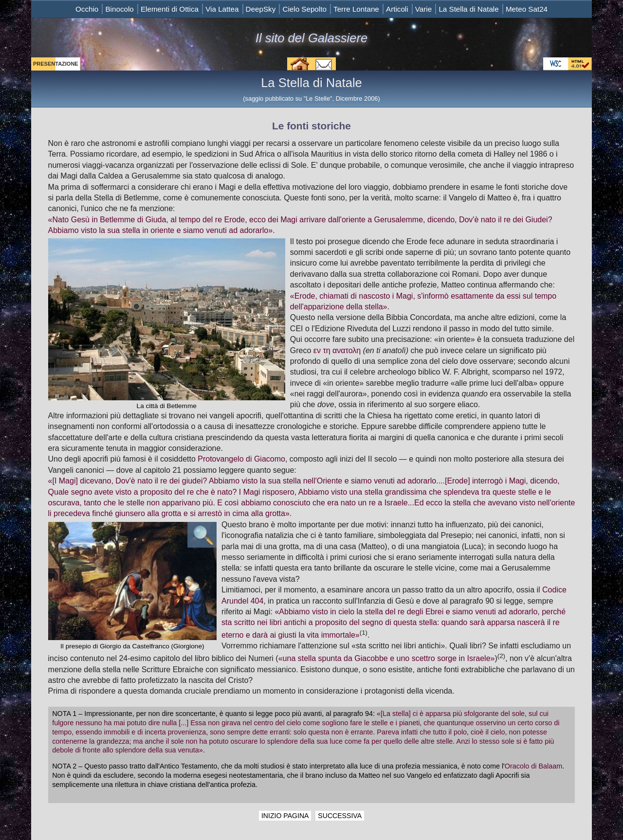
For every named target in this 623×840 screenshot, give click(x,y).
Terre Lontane (356, 9)
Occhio (87, 9)
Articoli (397, 9)
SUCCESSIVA (340, 816)
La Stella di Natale (468, 9)
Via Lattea (222, 9)
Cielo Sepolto (304, 9)
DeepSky (261, 9)
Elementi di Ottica (170, 9)
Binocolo (119, 9)
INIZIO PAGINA (285, 816)
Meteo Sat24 (527, 9)
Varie (423, 9)
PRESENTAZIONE (56, 64)
